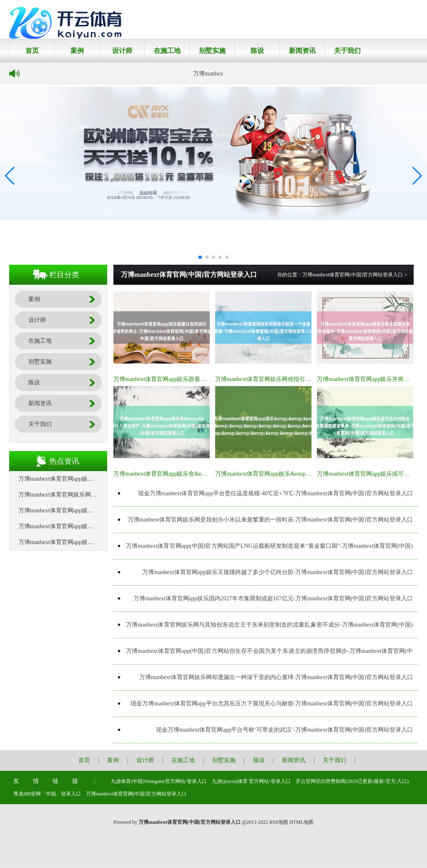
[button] (417, 176)
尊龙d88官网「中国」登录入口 (47, 794)
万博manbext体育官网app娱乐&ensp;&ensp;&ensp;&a (85, 542)
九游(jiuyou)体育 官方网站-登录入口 (251, 781)
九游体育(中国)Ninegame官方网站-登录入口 (159, 781)
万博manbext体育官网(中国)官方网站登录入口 (353, 275)
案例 (77, 51)
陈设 (257, 51)
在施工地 (167, 51)
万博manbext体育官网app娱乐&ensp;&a (265, 474)
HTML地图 (301, 822)
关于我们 (347, 51)
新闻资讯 (302, 51)
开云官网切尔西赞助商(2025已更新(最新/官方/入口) (352, 781)
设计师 (122, 51)
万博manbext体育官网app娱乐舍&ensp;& (165, 474)
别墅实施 (212, 51)
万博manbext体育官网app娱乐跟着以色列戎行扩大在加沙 (186, 379)
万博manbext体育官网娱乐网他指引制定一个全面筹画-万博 (290, 379)
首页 (32, 51)
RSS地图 (279, 822)
